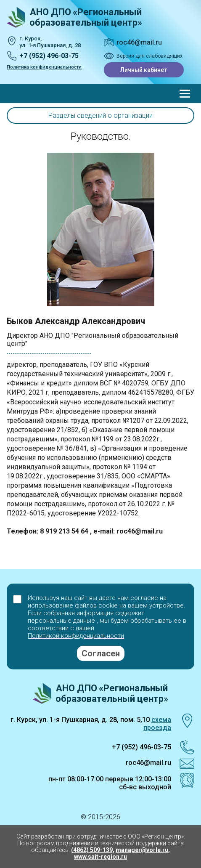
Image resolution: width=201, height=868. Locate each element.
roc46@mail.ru (139, 42)
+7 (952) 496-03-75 (49, 56)
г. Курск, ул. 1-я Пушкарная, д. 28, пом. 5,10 (80, 720)
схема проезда (157, 724)
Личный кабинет (144, 70)
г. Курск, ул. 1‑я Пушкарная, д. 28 (50, 42)
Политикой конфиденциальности (76, 636)
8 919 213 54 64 (65, 531)
